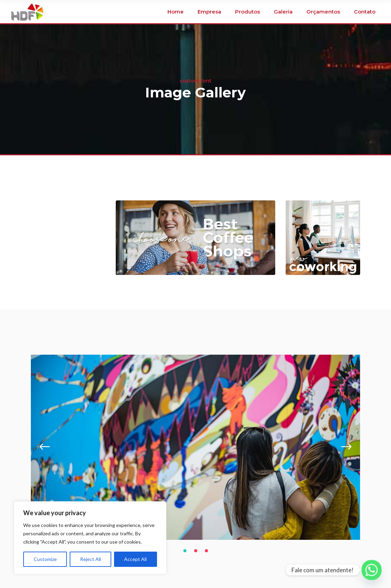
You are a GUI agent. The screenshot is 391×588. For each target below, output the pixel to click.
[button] (185, 550)
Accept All (135, 559)
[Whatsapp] (372, 570)
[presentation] (45, 447)
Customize (45, 559)
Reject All (90, 559)
